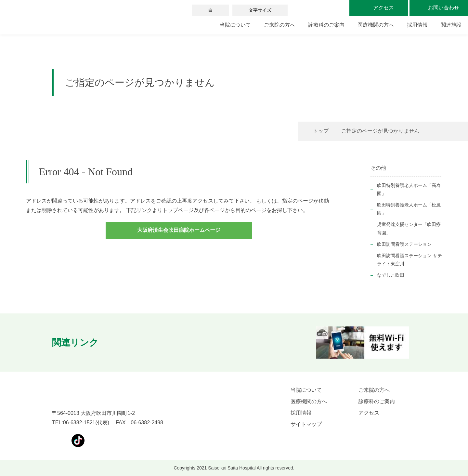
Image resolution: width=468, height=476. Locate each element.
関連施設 (451, 25)
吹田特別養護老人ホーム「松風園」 (409, 209)
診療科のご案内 (326, 25)
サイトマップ (306, 424)
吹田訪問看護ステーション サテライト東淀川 (409, 260)
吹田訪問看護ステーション (404, 244)
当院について (235, 25)
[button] (118, 343)
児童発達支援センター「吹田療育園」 (409, 228)
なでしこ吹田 (391, 275)
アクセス (369, 413)
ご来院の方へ (279, 25)
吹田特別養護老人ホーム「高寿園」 (409, 189)
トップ (321, 131)
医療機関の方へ (376, 25)
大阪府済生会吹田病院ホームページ (179, 230)
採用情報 (417, 25)
